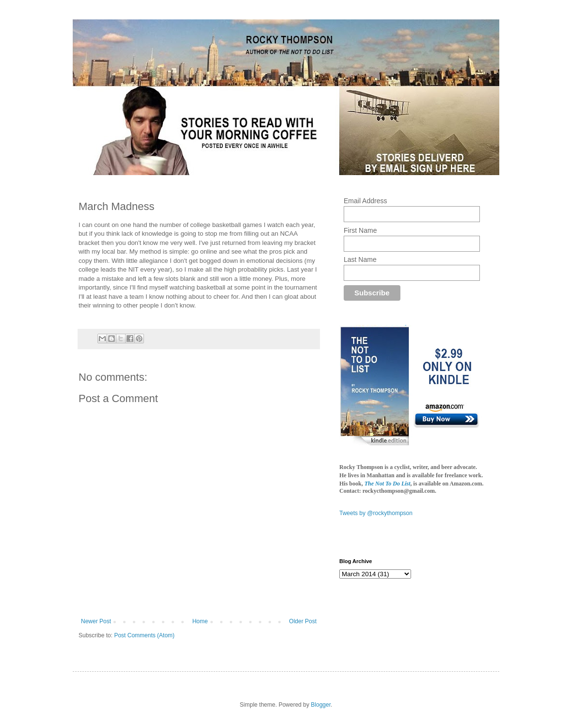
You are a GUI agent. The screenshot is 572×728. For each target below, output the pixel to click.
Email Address (365, 201)
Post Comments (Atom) (144, 635)
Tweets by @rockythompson (376, 513)
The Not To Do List (388, 484)
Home (200, 621)
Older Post (303, 621)
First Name (360, 230)
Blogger (321, 705)
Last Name (360, 259)
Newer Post (96, 621)
